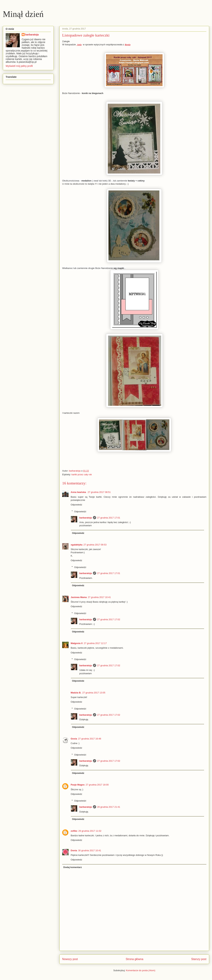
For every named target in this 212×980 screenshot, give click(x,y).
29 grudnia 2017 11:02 (90, 831)
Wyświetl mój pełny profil (19, 66)
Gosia (74, 739)
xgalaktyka (77, 545)
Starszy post (199, 959)
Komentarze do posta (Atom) (141, 970)
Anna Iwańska (79, 492)
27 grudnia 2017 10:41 (99, 597)
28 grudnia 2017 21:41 (109, 807)
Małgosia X (77, 643)
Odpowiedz (76, 505)
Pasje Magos (78, 785)
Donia (74, 850)
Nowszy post (70, 959)
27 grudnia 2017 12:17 (95, 643)
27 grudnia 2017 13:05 (94, 693)
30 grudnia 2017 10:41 (90, 850)
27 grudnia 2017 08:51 (99, 492)
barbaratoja (86, 518)
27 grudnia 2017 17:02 (109, 619)
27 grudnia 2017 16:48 (90, 739)
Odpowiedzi (80, 511)
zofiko (74, 831)
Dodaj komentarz (73, 867)
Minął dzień (23, 14)
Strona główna (134, 959)
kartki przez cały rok (82, 474)
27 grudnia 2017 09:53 (95, 545)
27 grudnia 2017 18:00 (97, 785)
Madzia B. (76, 693)
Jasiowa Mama (79, 597)
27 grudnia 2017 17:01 (109, 518)
